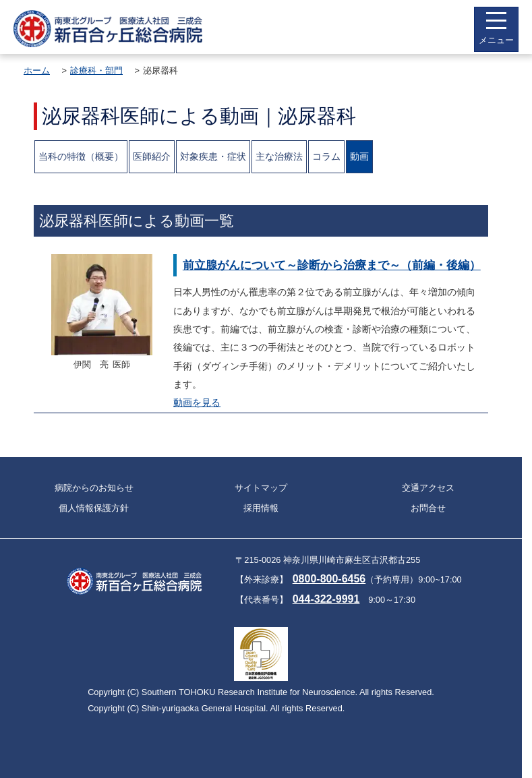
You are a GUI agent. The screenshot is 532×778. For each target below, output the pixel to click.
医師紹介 (152, 156)
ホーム (37, 70)
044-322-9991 (326, 599)
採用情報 (261, 508)
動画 (359, 156)
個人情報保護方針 (94, 508)
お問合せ (428, 508)
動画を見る (197, 402)
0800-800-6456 (329, 579)
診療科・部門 (96, 70)
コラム (326, 156)
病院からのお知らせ (94, 488)
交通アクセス (428, 488)
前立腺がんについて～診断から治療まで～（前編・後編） (332, 265)
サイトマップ (261, 488)
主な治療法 (279, 156)
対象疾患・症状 (213, 156)
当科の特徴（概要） (81, 156)
